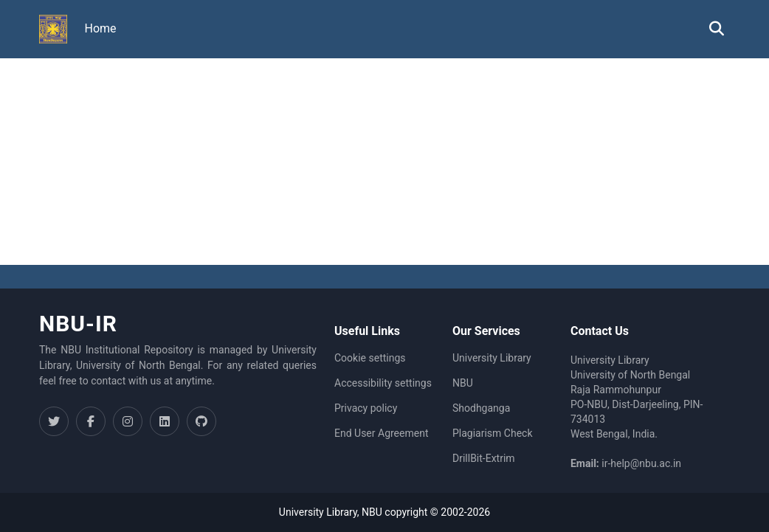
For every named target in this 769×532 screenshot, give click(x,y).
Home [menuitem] (101, 28)
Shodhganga (481, 408)
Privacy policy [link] (366, 408)
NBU (463, 383)
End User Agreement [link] (381, 433)
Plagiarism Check (493, 433)
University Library (492, 358)
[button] (53, 30)
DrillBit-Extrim (484, 458)
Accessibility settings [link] (383, 383)
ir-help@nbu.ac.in (641, 463)
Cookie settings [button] (370, 358)
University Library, (320, 512)
